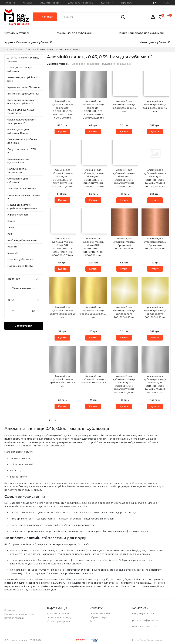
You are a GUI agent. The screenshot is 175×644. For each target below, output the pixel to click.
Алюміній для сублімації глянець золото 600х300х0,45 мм (93, 312)
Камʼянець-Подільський (22, 240)
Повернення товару (59, 617)
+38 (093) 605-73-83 (144, 613)
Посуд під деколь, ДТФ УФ (22, 151)
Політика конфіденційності (20, 614)
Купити (62, 131)
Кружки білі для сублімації (73, 33)
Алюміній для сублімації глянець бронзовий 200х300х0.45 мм (124, 244)
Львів (11, 227)
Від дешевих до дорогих (86, 64)
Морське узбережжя (20, 259)
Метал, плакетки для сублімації (20, 69)
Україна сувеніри (18, 215)
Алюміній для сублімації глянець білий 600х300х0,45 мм (155, 106)
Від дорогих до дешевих (116, 64)
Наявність (15, 279)
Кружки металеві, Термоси (23, 87)
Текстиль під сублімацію (22, 188)
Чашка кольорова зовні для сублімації (21, 121)
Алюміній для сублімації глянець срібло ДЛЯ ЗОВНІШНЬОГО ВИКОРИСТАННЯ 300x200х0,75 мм (124, 385)
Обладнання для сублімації (18, 180)
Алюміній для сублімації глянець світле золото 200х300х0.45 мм (124, 312)
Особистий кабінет (101, 613)
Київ (10, 234)
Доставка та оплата (81, 3)
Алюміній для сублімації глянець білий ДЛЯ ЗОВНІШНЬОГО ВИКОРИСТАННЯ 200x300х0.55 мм (93, 179)
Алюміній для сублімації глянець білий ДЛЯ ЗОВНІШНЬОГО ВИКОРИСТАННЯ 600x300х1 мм (93, 247)
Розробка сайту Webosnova (147, 640)
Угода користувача (58, 621)
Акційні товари (50, 3)
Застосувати (23, 326)
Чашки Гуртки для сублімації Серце (18, 131)
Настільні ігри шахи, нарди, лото (24, 197)
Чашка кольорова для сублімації (141, 33)
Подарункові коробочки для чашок (22, 141)
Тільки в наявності (23, 288)
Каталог (27, 3)
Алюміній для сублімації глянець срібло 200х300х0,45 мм (63, 381)
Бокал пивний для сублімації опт (18, 161)
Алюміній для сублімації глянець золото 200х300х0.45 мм (62, 312)
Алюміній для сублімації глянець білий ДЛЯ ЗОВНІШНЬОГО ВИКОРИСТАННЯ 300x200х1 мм (124, 179)
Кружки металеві (17, 33)
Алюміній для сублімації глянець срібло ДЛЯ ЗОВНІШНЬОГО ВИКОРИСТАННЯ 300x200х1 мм (155, 385)
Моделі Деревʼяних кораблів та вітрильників (22, 207)
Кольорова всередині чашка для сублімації (21, 102)
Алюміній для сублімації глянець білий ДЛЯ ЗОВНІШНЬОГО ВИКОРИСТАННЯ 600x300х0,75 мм (155, 179)
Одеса (11, 221)
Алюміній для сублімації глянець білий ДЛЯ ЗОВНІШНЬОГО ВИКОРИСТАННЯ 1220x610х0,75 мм (63, 179)
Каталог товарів (14, 618)
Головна (10, 3)
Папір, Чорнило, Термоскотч (17, 171)
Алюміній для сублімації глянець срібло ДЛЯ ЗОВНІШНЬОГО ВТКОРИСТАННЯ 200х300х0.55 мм (93, 110)
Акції (92, 621)
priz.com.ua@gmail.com (146, 620)
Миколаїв (13, 253)
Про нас (126, 3)
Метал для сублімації (155, 42)
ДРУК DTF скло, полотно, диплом (23, 59)
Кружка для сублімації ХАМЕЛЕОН (21, 112)
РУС (167, 3)
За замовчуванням (58, 64)
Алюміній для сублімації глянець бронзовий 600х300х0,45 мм (155, 244)
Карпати (12, 247)
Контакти (107, 3)
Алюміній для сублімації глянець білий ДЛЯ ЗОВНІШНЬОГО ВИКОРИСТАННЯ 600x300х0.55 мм (63, 247)
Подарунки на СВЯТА (20, 266)
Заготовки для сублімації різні (22, 79)
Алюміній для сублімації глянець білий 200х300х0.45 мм (124, 106)
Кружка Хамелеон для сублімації (28, 42)
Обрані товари (98, 617)
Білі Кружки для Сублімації (23, 94)
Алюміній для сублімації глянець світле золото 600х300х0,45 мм (155, 312)
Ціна (11, 300)
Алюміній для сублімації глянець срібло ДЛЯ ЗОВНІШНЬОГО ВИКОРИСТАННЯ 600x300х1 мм (63, 110)
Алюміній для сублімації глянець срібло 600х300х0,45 (93, 380)
